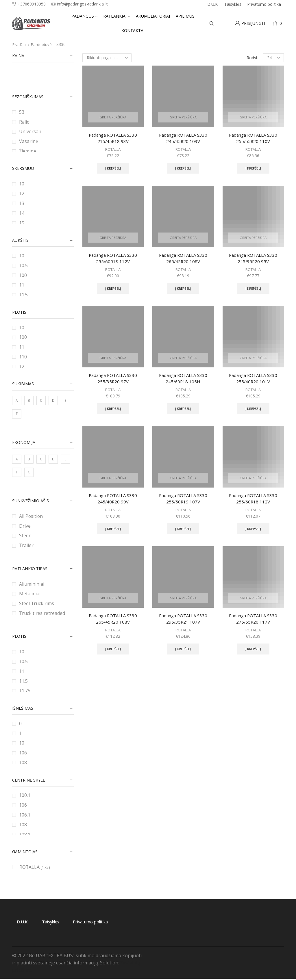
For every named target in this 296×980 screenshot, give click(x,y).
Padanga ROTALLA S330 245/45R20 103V (183, 138)
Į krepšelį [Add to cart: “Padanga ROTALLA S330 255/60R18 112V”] (113, 291)
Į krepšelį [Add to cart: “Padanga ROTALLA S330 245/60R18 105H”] (183, 413)
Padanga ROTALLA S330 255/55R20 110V (253, 138)
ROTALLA (113, 150)
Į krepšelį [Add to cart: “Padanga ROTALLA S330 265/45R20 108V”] (183, 291)
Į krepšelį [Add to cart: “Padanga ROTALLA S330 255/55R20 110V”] (253, 169)
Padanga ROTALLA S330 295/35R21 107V (183, 625)
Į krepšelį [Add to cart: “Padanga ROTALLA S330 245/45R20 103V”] (183, 169)
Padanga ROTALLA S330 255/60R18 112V (113, 260)
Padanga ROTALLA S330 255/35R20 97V (113, 382)
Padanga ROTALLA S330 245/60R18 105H (183, 382)
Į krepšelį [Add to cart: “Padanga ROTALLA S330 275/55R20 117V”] (253, 656)
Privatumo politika (264, 4)
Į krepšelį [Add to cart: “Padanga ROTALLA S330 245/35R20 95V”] (253, 291)
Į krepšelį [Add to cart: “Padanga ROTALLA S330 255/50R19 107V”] (183, 534)
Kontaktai (133, 30)
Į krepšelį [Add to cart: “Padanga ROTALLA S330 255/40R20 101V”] (253, 413)
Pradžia (19, 44)
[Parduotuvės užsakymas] (107, 58)
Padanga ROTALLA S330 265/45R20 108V (183, 260)
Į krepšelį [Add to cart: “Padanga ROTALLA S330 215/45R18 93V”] (113, 169)
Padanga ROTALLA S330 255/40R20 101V (253, 382)
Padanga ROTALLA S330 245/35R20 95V (253, 260)
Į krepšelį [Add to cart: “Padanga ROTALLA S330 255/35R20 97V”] (113, 413)
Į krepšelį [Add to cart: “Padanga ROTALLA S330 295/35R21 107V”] (183, 656)
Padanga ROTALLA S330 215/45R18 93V (113, 138)
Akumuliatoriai (153, 16)
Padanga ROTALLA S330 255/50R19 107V (183, 503)
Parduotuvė (42, 44)
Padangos (84, 16)
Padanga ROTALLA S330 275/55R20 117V (253, 625)
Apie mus (185, 16)
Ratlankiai (117, 16)
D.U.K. (213, 4)
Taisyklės (233, 4)
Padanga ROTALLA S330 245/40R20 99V (113, 503)
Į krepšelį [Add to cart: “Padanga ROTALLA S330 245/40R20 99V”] (113, 534)
